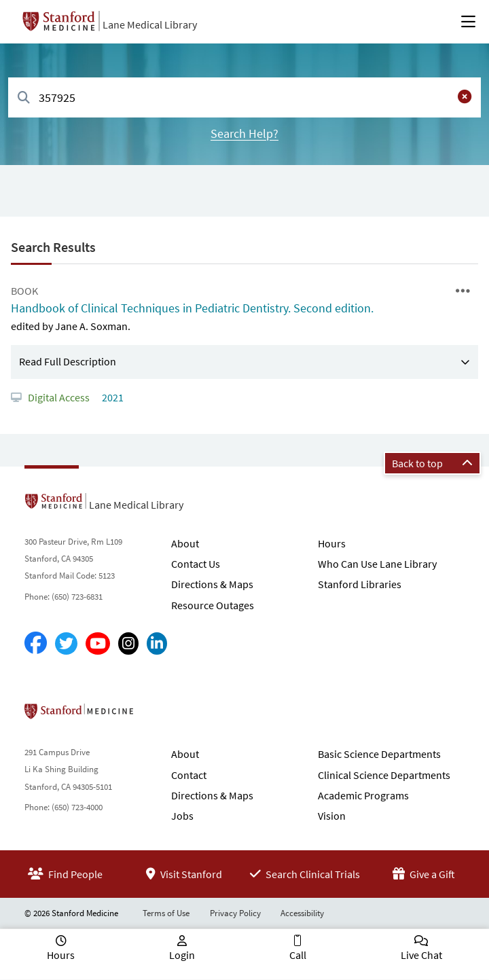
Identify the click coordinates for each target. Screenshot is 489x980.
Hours (332, 543)
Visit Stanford (184, 874)
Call (298, 955)
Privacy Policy (235, 913)
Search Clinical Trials (305, 874)
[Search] (24, 98)
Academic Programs (363, 795)
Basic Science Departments (379, 754)
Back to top (432, 463)
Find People (65, 874)
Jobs (182, 816)
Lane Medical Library (150, 24)
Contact (189, 775)
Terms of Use (166, 913)
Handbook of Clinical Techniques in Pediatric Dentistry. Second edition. (192, 308)
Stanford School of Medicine (157, 715)
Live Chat (421, 955)
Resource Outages (213, 605)
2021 (112, 397)
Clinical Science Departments (384, 775)
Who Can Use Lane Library (377, 564)
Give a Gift (424, 874)
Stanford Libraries (360, 584)
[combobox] (244, 97)
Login (182, 955)
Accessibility (302, 913)
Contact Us (196, 564)
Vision (332, 816)
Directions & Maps (212, 584)
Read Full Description (68, 361)
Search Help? (244, 133)
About (185, 543)
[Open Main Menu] (468, 22)
